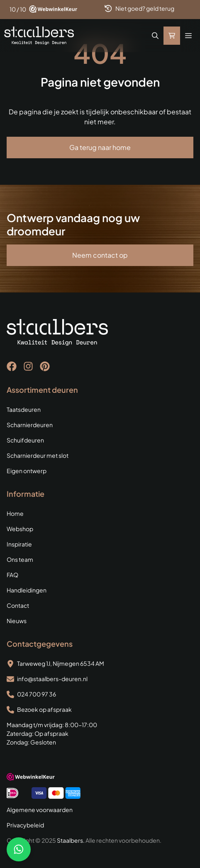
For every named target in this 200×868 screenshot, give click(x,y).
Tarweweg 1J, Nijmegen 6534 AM (61, 663)
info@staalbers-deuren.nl (52, 679)
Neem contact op (100, 255)
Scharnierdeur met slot (38, 455)
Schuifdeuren (25, 440)
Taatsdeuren (24, 409)
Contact (18, 605)
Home (15, 513)
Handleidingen (27, 590)
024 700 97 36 (37, 694)
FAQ (12, 575)
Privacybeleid (25, 825)
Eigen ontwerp (27, 471)
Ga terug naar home (100, 147)
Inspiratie (19, 544)
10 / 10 (18, 9)
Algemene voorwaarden (40, 810)
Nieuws (17, 621)
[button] (155, 36)
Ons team (20, 559)
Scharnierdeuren (30, 425)
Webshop (20, 529)
